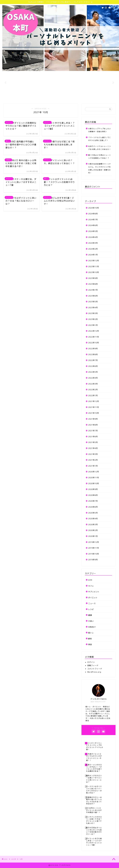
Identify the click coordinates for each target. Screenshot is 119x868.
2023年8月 (93, 284)
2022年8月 (93, 354)
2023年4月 (93, 308)
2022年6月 (93, 366)
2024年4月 (93, 237)
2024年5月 (93, 231)
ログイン (91, 662)
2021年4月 (93, 448)
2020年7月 (93, 501)
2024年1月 (93, 255)
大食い (91, 621)
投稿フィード (93, 665)
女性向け (92, 627)
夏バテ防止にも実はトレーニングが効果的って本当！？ (100, 157)
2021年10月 (94, 413)
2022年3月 (93, 384)
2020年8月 (93, 495)
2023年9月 (93, 278)
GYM (90, 580)
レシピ (91, 609)
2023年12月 (94, 261)
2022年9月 (93, 349)
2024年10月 (94, 208)
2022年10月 (94, 343)
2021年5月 (93, 442)
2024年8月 (93, 214)
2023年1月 (93, 325)
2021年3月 (93, 454)
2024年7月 (93, 220)
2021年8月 (93, 425)
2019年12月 (94, 542)
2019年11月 (94, 548)
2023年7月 (93, 290)
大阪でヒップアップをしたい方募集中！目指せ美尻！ (100, 130)
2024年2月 (93, 249)
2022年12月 (94, 331)
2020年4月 (93, 519)
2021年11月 (94, 407)
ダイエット (93, 598)
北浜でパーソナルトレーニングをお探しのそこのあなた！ (100, 148)
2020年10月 (94, 483)
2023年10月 (94, 272)
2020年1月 (93, 536)
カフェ (91, 586)
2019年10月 (94, 554)
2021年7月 (93, 431)
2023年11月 (94, 267)
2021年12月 (94, 401)
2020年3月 (93, 525)
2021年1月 (93, 466)
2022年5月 (93, 372)
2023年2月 (93, 319)
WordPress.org (94, 672)
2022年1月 (93, 396)
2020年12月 (94, 472)
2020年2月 (93, 530)
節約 (90, 639)
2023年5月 (93, 302)
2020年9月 (93, 489)
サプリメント (94, 592)
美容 (90, 644)
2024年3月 (93, 243)
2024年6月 (93, 225)
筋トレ (91, 633)
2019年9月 (93, 560)
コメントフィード (95, 669)
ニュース (92, 603)
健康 (90, 615)
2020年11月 (94, 478)
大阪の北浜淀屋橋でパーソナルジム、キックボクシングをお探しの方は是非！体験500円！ (100, 168)
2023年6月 (93, 296)
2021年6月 (93, 437)
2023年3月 (93, 313)
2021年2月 (93, 460)
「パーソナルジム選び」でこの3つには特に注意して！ (100, 139)
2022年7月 (93, 360)
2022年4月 (93, 378)
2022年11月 (94, 337)
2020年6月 (93, 507)
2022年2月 (93, 390)
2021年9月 (93, 419)
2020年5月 (93, 513)
